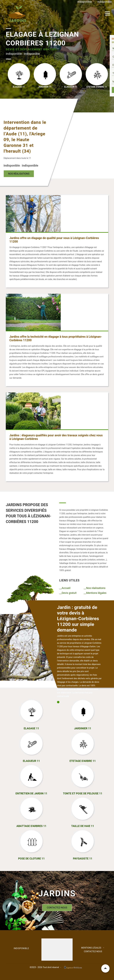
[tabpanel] (79, 652)
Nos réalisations (19, 174)
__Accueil (65, 588)
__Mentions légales (95, 593)
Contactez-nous (57, 908)
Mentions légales (91, 948)
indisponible (85, 2)
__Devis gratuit (68, 593)
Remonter (105, 968)
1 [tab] (58, 702)
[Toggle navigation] (107, 13)
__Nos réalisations (95, 588)
